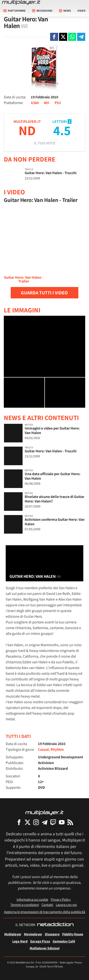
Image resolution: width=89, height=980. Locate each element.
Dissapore (52, 934)
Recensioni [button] (42, 11)
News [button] (65, 11)
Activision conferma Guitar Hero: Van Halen (55, 522)
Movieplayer (33, 934)
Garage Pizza (40, 941)
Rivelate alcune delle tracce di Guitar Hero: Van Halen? (54, 499)
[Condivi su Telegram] (81, 37)
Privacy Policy (61, 899)
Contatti (47, 905)
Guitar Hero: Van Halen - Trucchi (51, 173)
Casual (43, 749)
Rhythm (57, 749)
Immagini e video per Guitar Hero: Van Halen (52, 430)
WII (47, 103)
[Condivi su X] (63, 37)
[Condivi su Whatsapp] (72, 37)
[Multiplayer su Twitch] (53, 822)
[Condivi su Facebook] (54, 37)
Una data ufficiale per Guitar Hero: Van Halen (53, 476)
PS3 (58, 103)
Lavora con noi (66, 905)
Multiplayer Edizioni (45, 948)
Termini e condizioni (25, 905)
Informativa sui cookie (32, 899)
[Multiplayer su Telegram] (45, 822)
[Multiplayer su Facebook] (19, 822)
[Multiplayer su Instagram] (36, 822)
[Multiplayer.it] (21, 2)
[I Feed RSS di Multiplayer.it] (70, 822)
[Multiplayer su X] (28, 822)
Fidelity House (73, 934)
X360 (35, 103)
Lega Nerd (20, 941)
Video (81, 11)
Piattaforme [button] (14, 11)
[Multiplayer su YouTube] (62, 822)
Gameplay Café (64, 941)
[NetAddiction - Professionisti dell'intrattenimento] (55, 925)
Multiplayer (13, 934)
